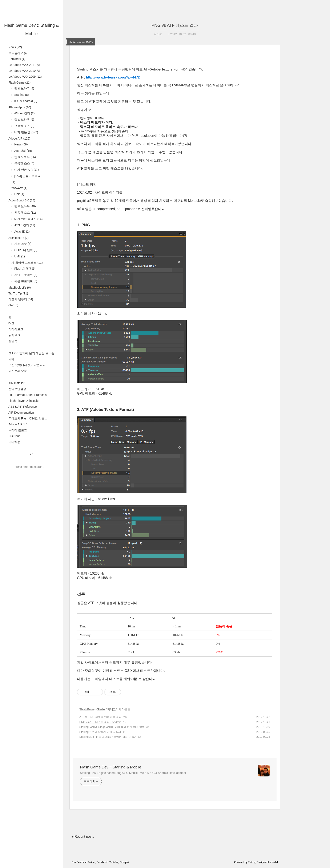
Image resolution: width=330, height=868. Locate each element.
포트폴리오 (18, 53)
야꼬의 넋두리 (21, 299)
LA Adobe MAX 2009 (25, 77)
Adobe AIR (19, 138)
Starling (21, 95)
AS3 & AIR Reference (23, 407)
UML (19, 256)
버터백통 (14, 442)
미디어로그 (16, 329)
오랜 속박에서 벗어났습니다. (27, 365)
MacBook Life (20, 288)
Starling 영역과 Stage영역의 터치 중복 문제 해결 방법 (112, 727)
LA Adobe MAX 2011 (24, 65)
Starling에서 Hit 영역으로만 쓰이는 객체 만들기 (108, 737)
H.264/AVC (18, 188)
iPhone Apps (20, 107)
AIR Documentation (21, 413)
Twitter (92, 862)
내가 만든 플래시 (28, 219)
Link (19, 194)
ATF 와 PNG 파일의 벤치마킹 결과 (100, 717)
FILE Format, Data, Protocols (27, 395)
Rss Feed (77, 862)
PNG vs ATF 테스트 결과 (175, 25)
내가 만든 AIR (26, 170)
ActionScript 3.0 (22, 200)
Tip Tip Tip (18, 293)
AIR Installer (16, 383)
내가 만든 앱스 (26, 132)
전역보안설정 (17, 389)
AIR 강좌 (23, 151)
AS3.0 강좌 (24, 225)
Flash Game (19, 83)
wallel (275, 862)
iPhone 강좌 (24, 113)
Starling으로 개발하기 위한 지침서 (100, 732)
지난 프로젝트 (25, 275)
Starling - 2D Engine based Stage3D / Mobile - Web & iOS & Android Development (133, 773)
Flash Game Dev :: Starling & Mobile (111, 767)
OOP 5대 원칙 (25, 250)
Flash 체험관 (25, 269)
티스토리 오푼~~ (19, 371)
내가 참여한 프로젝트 (26, 263)
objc (13, 305)
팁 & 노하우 (24, 88)
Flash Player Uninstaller (24, 401)
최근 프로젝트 (25, 281)
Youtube (114, 862)
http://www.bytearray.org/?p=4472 (113, 77)
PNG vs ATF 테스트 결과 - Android (100, 722)
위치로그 (14, 335)
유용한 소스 (24, 126)
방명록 (13, 341)
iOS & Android (25, 101)
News (15, 47)
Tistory (252, 862)
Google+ (125, 862)
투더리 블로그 (18, 430)
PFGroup (14, 436)
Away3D (22, 232)
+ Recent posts (83, 837)
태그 (11, 323)
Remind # (17, 59)
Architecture (19, 238)
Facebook (102, 862)
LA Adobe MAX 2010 (24, 71)
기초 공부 (22, 244)
